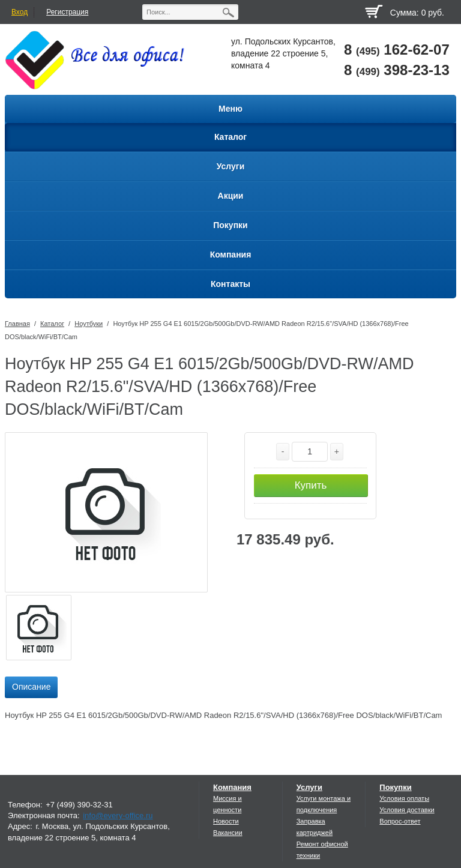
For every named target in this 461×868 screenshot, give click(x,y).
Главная (17, 324)
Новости (226, 821)
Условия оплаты (404, 798)
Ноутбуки (89, 324)
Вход (20, 12)
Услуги (309, 787)
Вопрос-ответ (400, 821)
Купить (311, 485)
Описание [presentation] (31, 687)
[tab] (31, 687)
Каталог (52, 324)
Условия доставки (407, 810)
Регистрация (67, 12)
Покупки (395, 787)
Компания (232, 787)
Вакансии (228, 833)
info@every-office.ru (118, 815)
